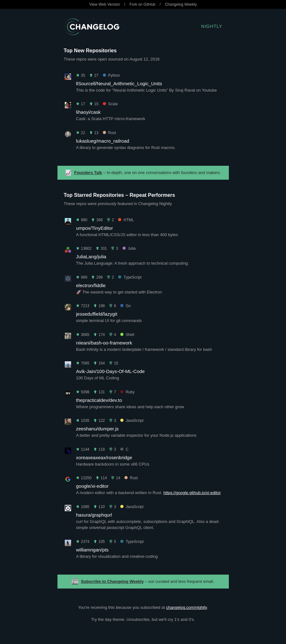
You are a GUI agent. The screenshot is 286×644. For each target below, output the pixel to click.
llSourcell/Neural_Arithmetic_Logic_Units (119, 84)
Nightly (212, 26)
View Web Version (105, 4)
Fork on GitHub (142, 4)
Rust (110, 133)
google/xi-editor (93, 486)
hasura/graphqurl (94, 515)
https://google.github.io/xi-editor (192, 493)
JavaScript (132, 421)
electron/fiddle (91, 285)
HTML (126, 220)
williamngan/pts (93, 550)
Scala (110, 104)
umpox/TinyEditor (95, 228)
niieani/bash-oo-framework (104, 343)
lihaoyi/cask (89, 112)
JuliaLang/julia (91, 257)
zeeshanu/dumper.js (97, 429)
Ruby (127, 392)
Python (111, 75)
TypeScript (130, 277)
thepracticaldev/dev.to (99, 400)
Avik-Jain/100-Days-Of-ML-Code (110, 371)
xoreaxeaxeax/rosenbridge (104, 457)
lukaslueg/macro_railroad (103, 141)
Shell (127, 335)
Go (126, 306)
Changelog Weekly (181, 4)
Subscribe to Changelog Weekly (112, 581)
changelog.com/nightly (186, 607)
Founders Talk (88, 173)
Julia (129, 248)
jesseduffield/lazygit (97, 314)
